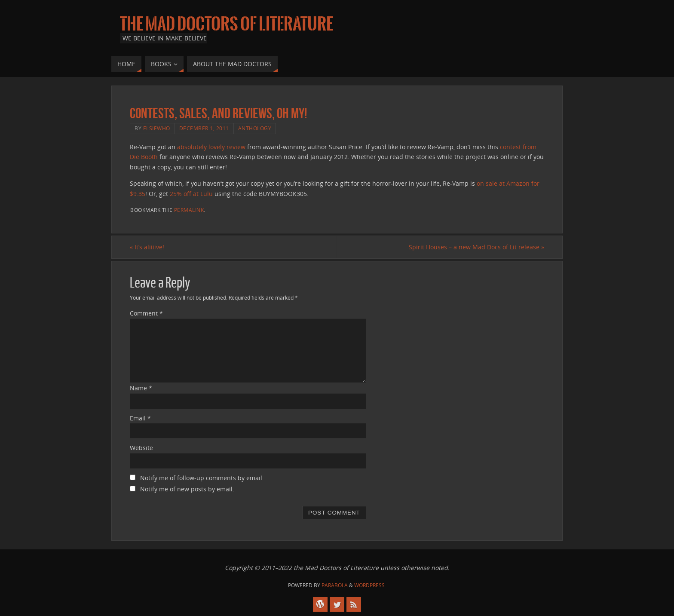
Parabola (335, 585)
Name (141, 388)
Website (141, 448)
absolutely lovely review (211, 147)
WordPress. (370, 585)
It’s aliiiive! (147, 247)
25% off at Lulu (191, 194)
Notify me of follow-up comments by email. (202, 478)
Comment (146, 313)
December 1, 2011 (204, 128)
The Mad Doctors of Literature (227, 24)
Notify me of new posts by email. (187, 489)
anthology (255, 128)
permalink (189, 210)
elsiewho (157, 128)
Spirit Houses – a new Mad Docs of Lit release (476, 247)
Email (140, 418)
